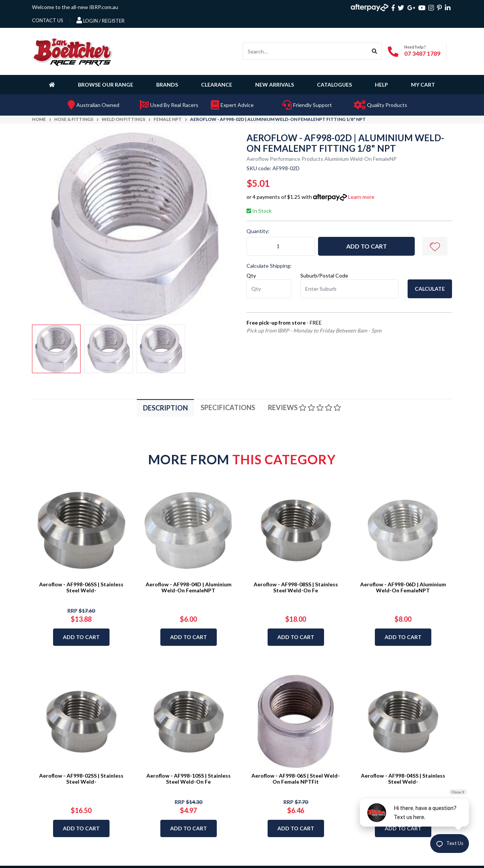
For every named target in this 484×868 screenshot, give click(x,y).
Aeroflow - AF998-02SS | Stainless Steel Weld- (81, 779)
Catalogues (334, 85)
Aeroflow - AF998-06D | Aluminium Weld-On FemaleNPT (403, 587)
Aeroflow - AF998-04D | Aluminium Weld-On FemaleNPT (189, 587)
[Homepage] (53, 84)
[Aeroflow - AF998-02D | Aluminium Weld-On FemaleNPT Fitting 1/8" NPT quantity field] (281, 246)
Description (165, 408)
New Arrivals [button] (275, 85)
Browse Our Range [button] (106, 85)
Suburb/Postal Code (324, 275)
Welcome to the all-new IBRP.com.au (75, 7)
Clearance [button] (217, 85)
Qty (251, 275)
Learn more (361, 197)
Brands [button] (167, 85)
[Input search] (305, 51)
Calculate (430, 289)
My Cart (423, 85)
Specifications (228, 407)
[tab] (165, 408)
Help (381, 85)
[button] (435, 246)
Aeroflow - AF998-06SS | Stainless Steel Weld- (81, 587)
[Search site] (375, 51)
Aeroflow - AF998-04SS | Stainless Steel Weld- (403, 779)
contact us (48, 20)
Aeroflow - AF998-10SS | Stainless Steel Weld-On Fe (189, 779)
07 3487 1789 (422, 53)
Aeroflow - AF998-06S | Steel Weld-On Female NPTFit (296, 779)
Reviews (304, 407)
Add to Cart (367, 246)
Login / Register (100, 20)
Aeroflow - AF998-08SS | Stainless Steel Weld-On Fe (296, 587)
